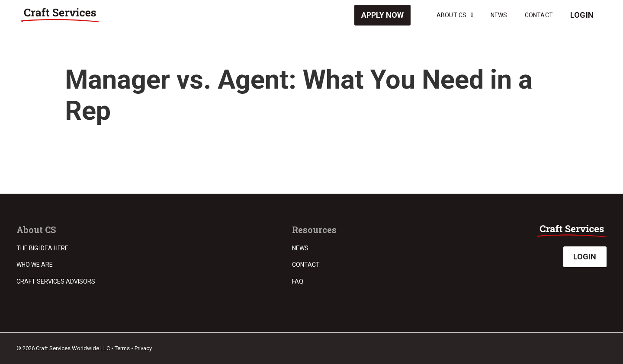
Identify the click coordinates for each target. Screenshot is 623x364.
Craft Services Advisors (56, 281)
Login (582, 15)
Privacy (143, 348)
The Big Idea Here (42, 248)
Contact (539, 15)
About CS (455, 15)
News (499, 15)
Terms (122, 348)
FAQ (298, 281)
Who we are (35, 265)
